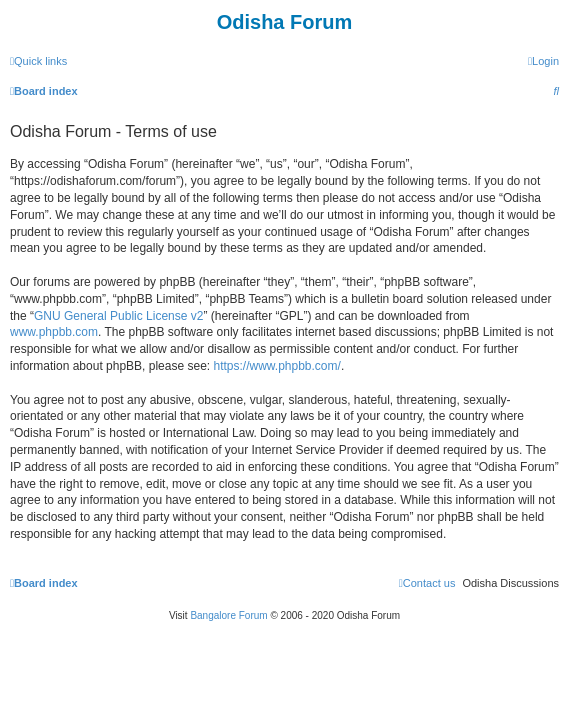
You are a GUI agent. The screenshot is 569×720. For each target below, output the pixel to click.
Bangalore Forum (228, 615)
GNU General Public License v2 (118, 316)
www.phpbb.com (54, 332)
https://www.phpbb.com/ (276, 366)
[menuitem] (543, 61)
